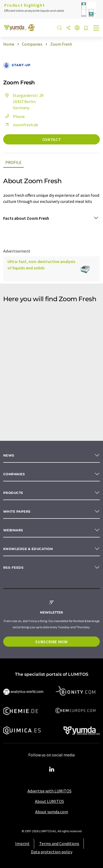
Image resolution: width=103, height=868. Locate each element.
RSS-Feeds (13, 567)
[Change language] (77, 28)
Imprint (22, 843)
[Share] (68, 28)
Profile (13, 162)
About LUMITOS (49, 801)
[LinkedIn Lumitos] (51, 769)
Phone (14, 116)
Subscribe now (51, 642)
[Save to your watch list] (86, 28)
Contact (51, 139)
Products (13, 493)
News (9, 455)
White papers (17, 511)
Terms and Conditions (59, 843)
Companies (14, 474)
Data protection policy (52, 852)
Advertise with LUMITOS (49, 791)
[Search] (60, 28)
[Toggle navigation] (96, 29)
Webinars (13, 530)
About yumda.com (52, 812)
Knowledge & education (28, 549)
